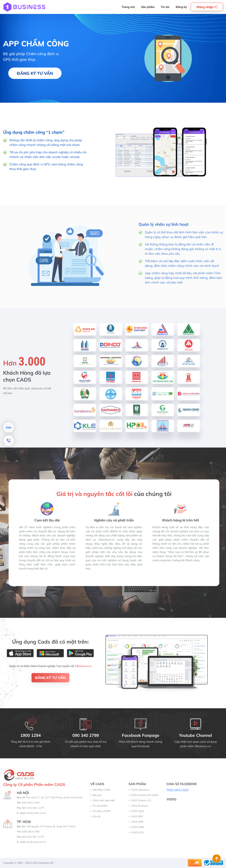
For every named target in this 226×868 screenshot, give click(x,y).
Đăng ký (181, 7)
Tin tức (165, 7)
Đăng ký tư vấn (35, 73)
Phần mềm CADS (178, 793)
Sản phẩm (148, 7)
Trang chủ (128, 7)
